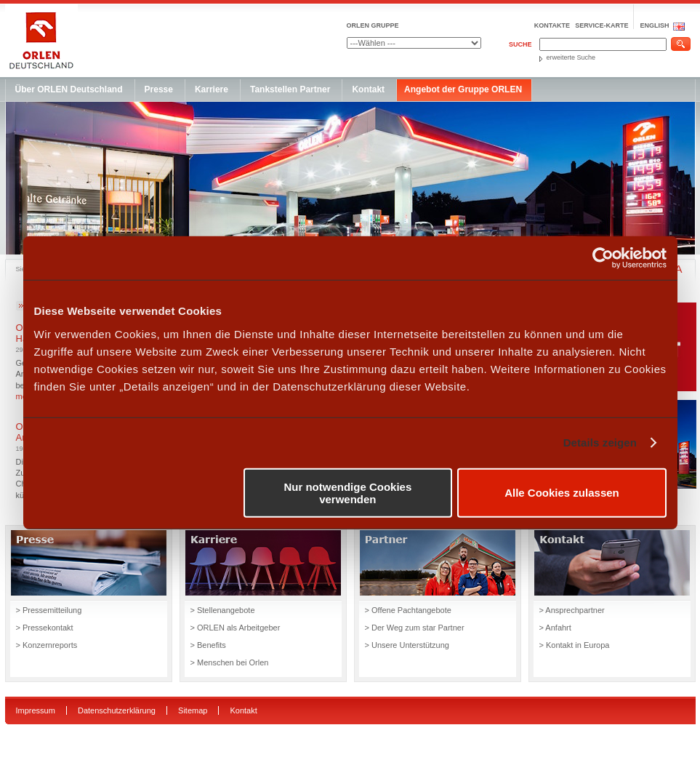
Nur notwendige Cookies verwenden (347, 492)
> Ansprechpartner (572, 610)
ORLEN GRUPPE (373, 25)
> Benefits (208, 645)
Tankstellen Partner (290, 89)
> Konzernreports (47, 645)
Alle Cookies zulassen (562, 493)
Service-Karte (602, 25)
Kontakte (552, 25)
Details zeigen (600, 442)
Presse (159, 89)
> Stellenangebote (223, 610)
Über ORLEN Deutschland (69, 89)
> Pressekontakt (45, 628)
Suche (520, 44)
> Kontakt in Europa (575, 645)
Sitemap (193, 710)
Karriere (212, 89)
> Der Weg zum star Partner (415, 628)
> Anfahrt (555, 628)
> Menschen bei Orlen (231, 662)
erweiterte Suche (571, 57)
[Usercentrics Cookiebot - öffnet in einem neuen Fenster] (603, 258)
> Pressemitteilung (49, 610)
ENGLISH (654, 25)
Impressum (36, 710)
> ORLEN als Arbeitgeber (236, 628)
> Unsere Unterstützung (407, 645)
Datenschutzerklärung (117, 710)
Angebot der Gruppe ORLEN (463, 89)
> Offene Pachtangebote (408, 610)
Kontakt (368, 89)
